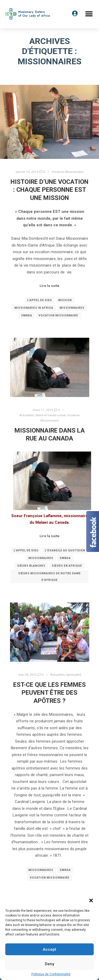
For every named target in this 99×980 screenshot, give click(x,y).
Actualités (27, 415)
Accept (49, 949)
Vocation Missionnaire (68, 172)
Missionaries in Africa (34, 308)
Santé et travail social (50, 415)
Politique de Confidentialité (51, 974)
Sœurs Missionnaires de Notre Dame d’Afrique (49, 577)
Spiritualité (74, 675)
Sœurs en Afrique (67, 566)
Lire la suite (49, 286)
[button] (91, 900)
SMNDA (27, 315)
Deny (49, 964)
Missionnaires (72, 308)
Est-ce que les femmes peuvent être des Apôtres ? (49, 693)
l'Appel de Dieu (40, 300)
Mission (65, 300)
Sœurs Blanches (31, 566)
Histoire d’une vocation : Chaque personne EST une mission (49, 190)
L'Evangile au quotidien (65, 550)
